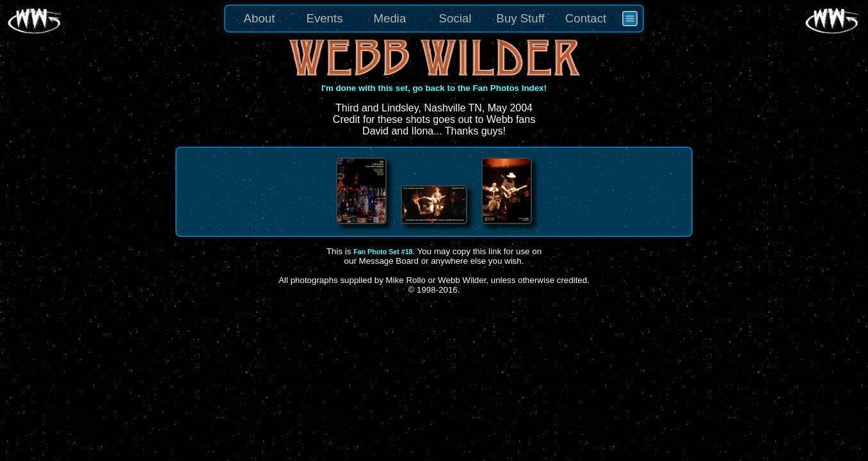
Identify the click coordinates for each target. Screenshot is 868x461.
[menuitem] (630, 19)
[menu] (434, 19)
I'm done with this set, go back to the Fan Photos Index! (434, 88)
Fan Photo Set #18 (383, 252)
